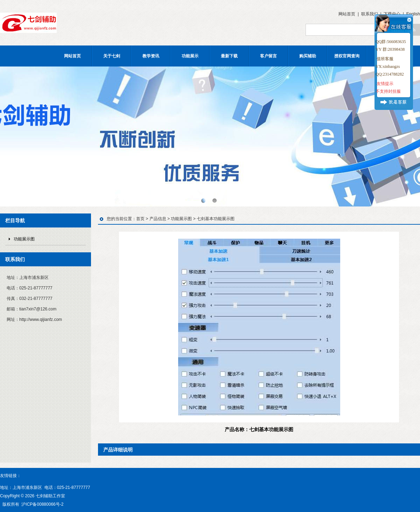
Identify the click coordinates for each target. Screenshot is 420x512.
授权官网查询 (347, 56)
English (413, 14)
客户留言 (268, 56)
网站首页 (347, 14)
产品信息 (158, 219)
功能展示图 (24, 239)
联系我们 (370, 14)
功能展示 (190, 56)
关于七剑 (112, 56)
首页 (140, 219)
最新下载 (229, 56)
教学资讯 (151, 56)
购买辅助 (308, 56)
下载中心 (392, 14)
